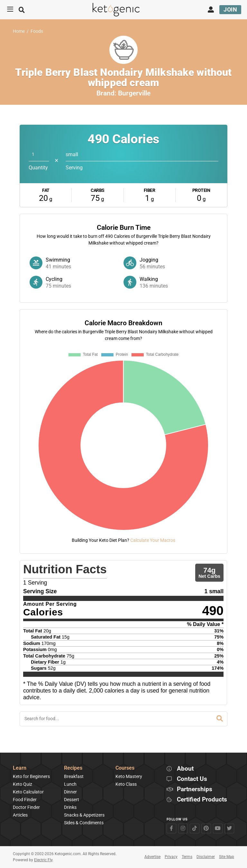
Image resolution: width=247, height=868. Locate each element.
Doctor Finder (26, 807)
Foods (37, 31)
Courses (125, 768)
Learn (20, 768)
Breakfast (74, 776)
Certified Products (202, 800)
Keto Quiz (23, 784)
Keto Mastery (129, 776)
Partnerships (195, 789)
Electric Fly (43, 860)
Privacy (171, 857)
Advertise (152, 857)
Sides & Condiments (84, 823)
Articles (20, 815)
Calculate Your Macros (153, 540)
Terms (187, 857)
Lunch (70, 784)
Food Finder (25, 800)
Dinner (70, 792)
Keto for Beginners (31, 776)
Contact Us (192, 779)
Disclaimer (206, 857)
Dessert (72, 800)
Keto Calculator (28, 792)
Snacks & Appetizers (84, 815)
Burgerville (134, 93)
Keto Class (126, 784)
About (185, 769)
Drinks (70, 807)
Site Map (227, 857)
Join (230, 9)
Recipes (73, 768)
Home (19, 31)
